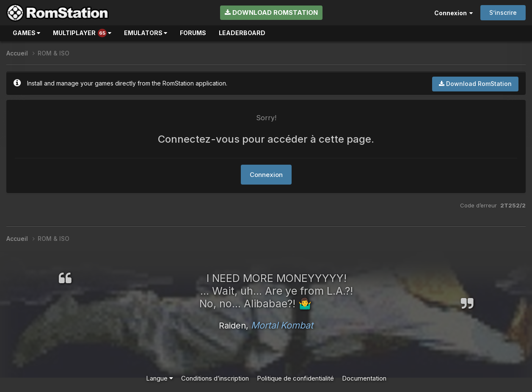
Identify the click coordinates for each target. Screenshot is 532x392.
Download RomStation (271, 12)
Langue (160, 378)
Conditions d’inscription (215, 378)
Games (26, 33)
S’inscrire (503, 12)
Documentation (364, 378)
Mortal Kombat (282, 325)
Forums (193, 33)
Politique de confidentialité (295, 378)
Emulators (146, 33)
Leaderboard (242, 33)
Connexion (453, 13)
